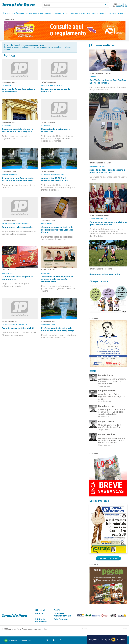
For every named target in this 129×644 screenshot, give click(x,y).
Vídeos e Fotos (99, 14)
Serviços (122, 14)
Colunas (57, 14)
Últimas (6, 14)
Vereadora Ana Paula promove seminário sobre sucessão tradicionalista (57, 279)
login (123, 4)
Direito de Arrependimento (62, 615)
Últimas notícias (103, 45)
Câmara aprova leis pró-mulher (18, 227)
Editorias (34, 14)
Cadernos (75, 14)
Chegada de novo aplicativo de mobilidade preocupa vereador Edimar (57, 230)
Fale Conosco (61, 619)
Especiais (86, 14)
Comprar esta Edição (108, 558)
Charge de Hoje (99, 281)
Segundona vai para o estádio (105, 274)
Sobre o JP (40, 610)
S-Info (85, 629)
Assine (57, 610)
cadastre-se (121, 6)
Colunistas (46, 14)
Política (9, 56)
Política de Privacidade (41, 621)
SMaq (125, 629)
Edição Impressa (20, 14)
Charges (112, 14)
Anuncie (39, 613)
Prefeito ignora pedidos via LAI (18, 328)
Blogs (65, 14)
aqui (47, 47)
